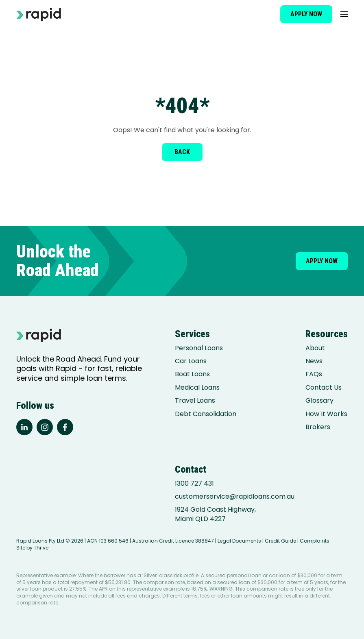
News (314, 361)
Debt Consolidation (206, 414)
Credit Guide (280, 541)
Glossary (319, 401)
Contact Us (324, 388)
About (315, 348)
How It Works (326, 414)
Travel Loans (195, 401)
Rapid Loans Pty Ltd (40, 541)
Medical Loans (197, 388)
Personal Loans (199, 348)
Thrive (41, 548)
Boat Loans (192, 374)
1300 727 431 (194, 484)
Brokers (318, 427)
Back (182, 152)
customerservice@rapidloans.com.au (235, 497)
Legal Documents (239, 541)
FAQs (314, 374)
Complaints (315, 541)
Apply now (306, 14)
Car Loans (191, 361)
